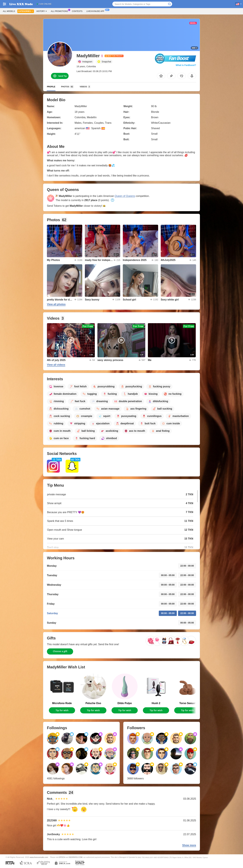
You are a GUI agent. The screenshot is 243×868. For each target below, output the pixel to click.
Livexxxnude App (96, 11)
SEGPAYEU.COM (76, 857)
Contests (77, 11)
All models (9, 11)
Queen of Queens (125, 196)
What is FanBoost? (186, 65)
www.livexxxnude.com (39, 857)
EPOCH (62, 857)
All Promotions (60, 11)
